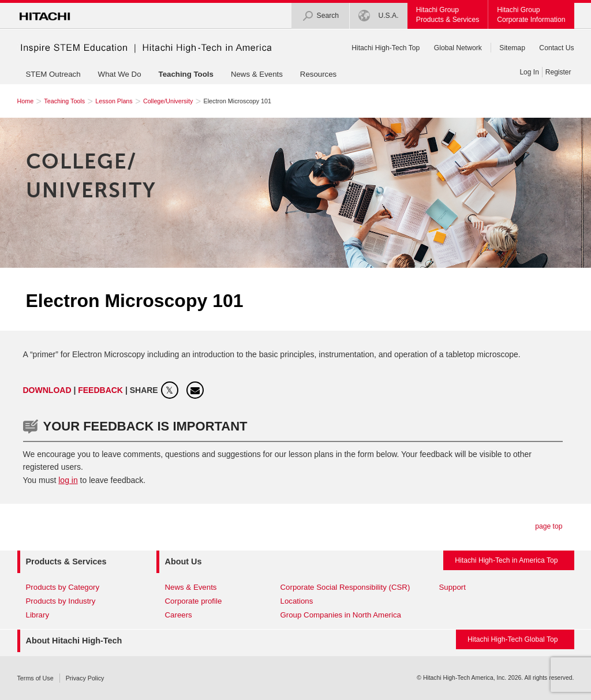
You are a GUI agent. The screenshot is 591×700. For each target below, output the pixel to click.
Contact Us (556, 48)
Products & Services (66, 562)
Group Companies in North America (341, 615)
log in (68, 480)
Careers (179, 615)
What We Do (120, 74)
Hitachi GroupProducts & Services (448, 15)
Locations (297, 601)
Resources (318, 74)
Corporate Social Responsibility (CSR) (345, 587)
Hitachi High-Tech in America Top (506, 560)
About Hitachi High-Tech (74, 641)
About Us (184, 562)
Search (321, 16)
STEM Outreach (53, 74)
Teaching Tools (186, 74)
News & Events (257, 74)
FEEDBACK (102, 390)
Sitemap (512, 48)
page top (549, 526)
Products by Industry (61, 601)
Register (558, 72)
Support (452, 587)
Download (47, 390)
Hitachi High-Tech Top (386, 48)
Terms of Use (35, 678)
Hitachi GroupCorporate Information (531, 15)
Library (38, 615)
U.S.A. (379, 16)
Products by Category (63, 587)
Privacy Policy (85, 678)
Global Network (458, 48)
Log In (529, 72)
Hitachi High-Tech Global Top (513, 639)
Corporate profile (194, 601)
